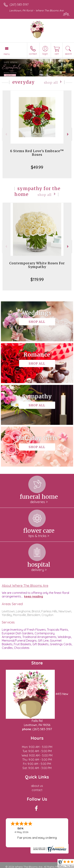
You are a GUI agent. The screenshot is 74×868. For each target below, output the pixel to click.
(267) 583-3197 (19, 5)
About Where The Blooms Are (25, 586)
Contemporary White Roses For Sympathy (37, 265)
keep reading (34, 596)
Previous (6, 134)
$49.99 (37, 167)
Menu (7, 54)
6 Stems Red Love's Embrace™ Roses (37, 153)
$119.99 (37, 279)
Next (68, 134)
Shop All (51, 83)
